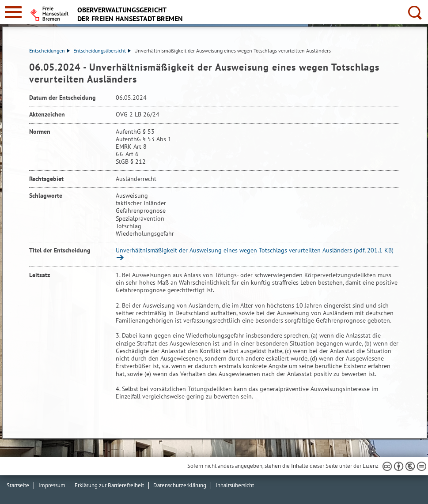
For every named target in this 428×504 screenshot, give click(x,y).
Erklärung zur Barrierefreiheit (109, 485)
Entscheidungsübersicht (102, 51)
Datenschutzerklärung (180, 485)
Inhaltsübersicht (235, 485)
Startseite (18, 485)
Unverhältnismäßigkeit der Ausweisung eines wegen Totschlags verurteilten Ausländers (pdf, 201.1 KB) (255, 250)
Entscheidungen (49, 51)
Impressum (52, 485)
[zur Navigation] (13, 12)
